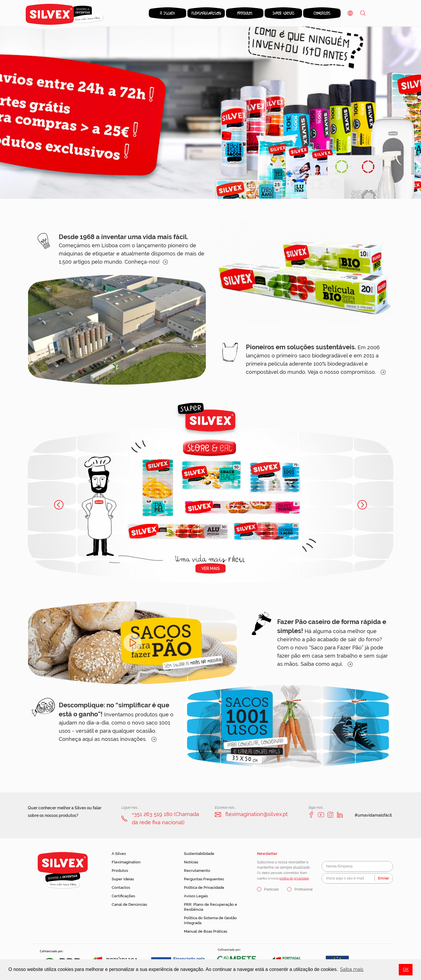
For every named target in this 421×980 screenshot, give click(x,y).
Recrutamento (197, 871)
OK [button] (406, 969)
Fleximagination (126, 862)
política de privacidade (294, 878)
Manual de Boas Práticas (206, 931)
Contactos (121, 887)
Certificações (123, 896)
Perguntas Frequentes (204, 879)
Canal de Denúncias (129, 904)
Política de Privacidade (204, 887)
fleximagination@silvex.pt (257, 814)
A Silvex (119, 854)
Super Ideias (123, 879)
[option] (210, 113)
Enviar (384, 878)
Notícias (191, 862)
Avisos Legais (196, 896)
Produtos (120, 871)
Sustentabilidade (199, 854)
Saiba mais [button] (352, 969)
